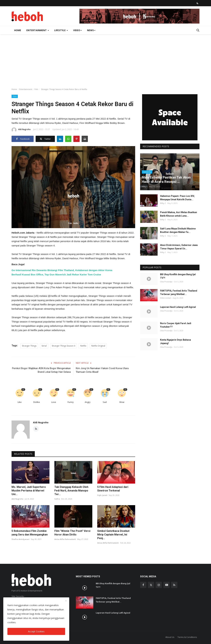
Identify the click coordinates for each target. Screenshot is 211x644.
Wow (122, 402)
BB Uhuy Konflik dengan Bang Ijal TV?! (178, 276)
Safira (57, 499)
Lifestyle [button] (61, 30)
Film (36, 89)
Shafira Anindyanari (21, 539)
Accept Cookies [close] (36, 631)
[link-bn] (139, 16)
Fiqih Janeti (102, 495)
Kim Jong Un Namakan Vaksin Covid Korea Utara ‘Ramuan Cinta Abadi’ (102, 370)
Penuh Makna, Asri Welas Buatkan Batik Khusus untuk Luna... (179, 214)
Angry (88, 402)
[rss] (174, 585)
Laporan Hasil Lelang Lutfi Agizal (178, 307)
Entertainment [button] (38, 30)
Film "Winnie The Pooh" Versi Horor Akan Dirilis (72, 533)
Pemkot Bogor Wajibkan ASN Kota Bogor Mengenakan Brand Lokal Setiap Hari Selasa (41, 370)
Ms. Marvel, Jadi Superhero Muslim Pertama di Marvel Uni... (29, 491)
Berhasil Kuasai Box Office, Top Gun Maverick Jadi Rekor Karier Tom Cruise (56, 274)
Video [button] (77, 30)
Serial (44, 346)
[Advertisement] (105, 59)
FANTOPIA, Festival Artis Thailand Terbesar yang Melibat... (179, 292)
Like (20, 402)
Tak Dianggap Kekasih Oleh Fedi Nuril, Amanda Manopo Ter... (71, 491)
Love (54, 402)
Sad (105, 402)
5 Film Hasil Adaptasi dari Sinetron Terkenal (113, 489)
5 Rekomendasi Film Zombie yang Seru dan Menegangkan (30, 533)
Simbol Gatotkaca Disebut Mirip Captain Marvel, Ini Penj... (113, 535)
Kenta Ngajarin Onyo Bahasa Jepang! (175, 342)
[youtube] (166, 585)
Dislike (37, 402)
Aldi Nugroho (21, 130)
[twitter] (151, 585)
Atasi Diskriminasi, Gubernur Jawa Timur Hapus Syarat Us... (179, 247)
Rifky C (145, 187)
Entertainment (26, 89)
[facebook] (143, 585)
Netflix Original (98, 346)
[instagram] (159, 585)
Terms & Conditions (187, 637)
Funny (71, 402)
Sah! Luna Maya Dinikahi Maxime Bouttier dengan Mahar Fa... (178, 230)
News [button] (91, 30)
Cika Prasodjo (166, 282)
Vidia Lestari (166, 298)
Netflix (83, 346)
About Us (170, 637)
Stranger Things (29, 346)
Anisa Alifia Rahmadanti (65, 539)
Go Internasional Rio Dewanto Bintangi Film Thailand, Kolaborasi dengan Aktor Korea (62, 270)
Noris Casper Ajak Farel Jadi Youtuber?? (176, 325)
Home (18, 30)
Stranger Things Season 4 (63, 346)
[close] (66, 601)
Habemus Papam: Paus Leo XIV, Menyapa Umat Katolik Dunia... (177, 198)
